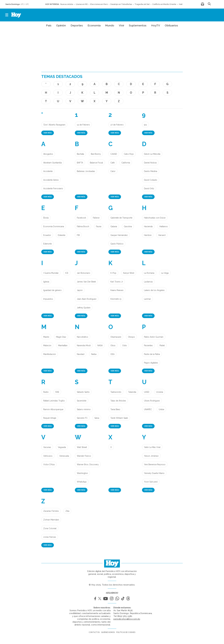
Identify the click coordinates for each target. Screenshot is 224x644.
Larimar (147, 299)
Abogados (48, 154)
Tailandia (132, 392)
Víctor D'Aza (49, 464)
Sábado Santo (83, 392)
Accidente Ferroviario (53, 189)
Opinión (61, 25)
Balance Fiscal (96, 163)
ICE (67, 273)
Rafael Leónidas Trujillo (54, 401)
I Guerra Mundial (51, 273)
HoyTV (156, 25)
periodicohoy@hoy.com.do (127, 619)
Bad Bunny (96, 154)
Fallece (96, 218)
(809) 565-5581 (125, 616)
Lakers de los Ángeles (154, 290)
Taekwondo (116, 392)
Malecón (47, 345)
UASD (147, 392)
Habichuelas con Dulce (155, 218)
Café (112, 163)
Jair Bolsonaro (83, 273)
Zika (67, 511)
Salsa (97, 418)
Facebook (81, 218)
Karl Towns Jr (117, 282)
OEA (112, 354)
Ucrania (160, 392)
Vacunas (47, 447)
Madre (46, 337)
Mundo (110, 25)
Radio (46, 392)
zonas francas (50, 537)
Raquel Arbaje (50, 418)
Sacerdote (82, 401)
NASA (100, 345)
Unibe (161, 409)
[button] (7, 15)
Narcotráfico (82, 337)
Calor (113, 171)
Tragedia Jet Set (142, 4)
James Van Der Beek (86, 282)
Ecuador (47, 235)
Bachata (80, 154)
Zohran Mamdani (51, 520)
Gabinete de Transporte (121, 218)
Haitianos (164, 226)
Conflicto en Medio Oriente (164, 4)
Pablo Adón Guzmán (154, 337)
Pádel (162, 345)
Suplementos (138, 25)
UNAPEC (148, 409)
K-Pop (113, 273)
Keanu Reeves (117, 290)
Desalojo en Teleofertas (121, 4)
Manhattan (63, 345)
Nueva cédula (67, 4)
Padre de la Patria (152, 354)
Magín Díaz (61, 337)
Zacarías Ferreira (51, 511)
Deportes (77, 25)
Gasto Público (117, 244)
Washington (82, 473)
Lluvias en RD (82, 4)
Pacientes (148, 345)
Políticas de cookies (126, 632)
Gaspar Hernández (119, 235)
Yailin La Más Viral (152, 447)
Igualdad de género (52, 290)
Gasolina (128, 226)
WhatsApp (82, 482)
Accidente (48, 171)
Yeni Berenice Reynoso (155, 464)
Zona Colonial (50, 528)
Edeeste (62, 235)
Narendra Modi (84, 345)
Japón (80, 290)
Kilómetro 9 (116, 299)
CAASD (114, 154)
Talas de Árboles (118, 401)
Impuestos (48, 299)
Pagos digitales (151, 363)
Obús (113, 345)
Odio (125, 345)
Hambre (148, 235)
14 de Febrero (83, 125)
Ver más (47, 133)
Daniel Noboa (150, 163)
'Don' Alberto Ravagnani (54, 125)
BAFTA (80, 163)
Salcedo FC (82, 418)
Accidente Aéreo (51, 180)
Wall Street (82, 447)
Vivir (122, 25)
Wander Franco (84, 456)
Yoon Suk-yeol (151, 482)
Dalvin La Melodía (152, 154)
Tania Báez (115, 409)
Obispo (131, 337)
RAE (57, 392)
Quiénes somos (108, 632)
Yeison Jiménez (151, 456)
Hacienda (148, 226)
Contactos (94, 632)
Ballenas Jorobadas (86, 171)
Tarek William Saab (119, 418)
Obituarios (171, 25)
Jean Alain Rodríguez (87, 299)
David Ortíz (149, 189)
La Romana (149, 273)
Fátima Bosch (83, 226)
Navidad (81, 354)
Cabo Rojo (129, 154)
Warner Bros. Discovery (88, 464)
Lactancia (148, 282)
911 (145, 125)
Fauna (99, 226)
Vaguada (62, 447)
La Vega (165, 273)
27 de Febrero (117, 125)
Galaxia (114, 226)
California (126, 163)
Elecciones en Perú (99, 4)
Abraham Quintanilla (52, 163)
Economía (94, 25)
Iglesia (46, 282)
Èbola (46, 218)
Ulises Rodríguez (152, 401)
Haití (181, 4)
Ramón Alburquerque (53, 409)
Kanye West (129, 273)
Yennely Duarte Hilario (154, 473)
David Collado (151, 180)
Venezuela (64, 456)
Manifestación (50, 354)
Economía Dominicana (54, 226)
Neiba (94, 354)
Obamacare (116, 337)
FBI (78, 235)
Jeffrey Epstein (84, 308)
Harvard (162, 235)
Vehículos (48, 456)
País (49, 25)
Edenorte (47, 244)
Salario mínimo (84, 409)
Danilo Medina (151, 171)
